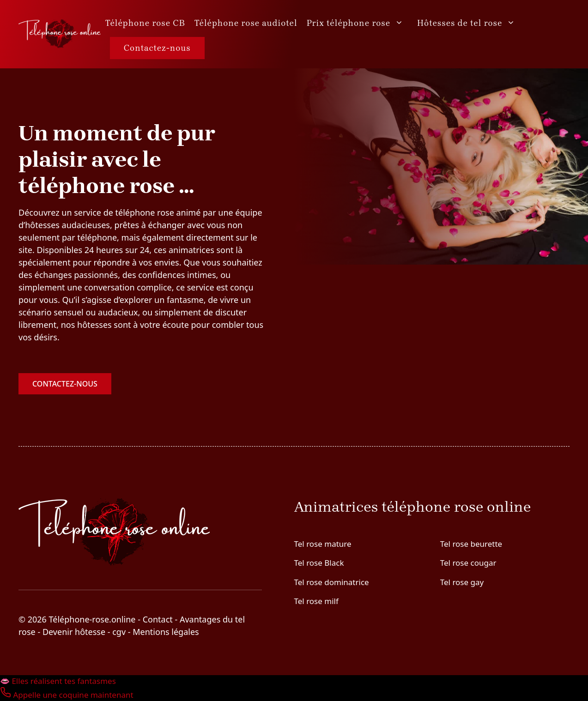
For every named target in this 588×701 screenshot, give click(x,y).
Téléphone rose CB (145, 23)
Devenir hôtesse (74, 632)
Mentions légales (166, 632)
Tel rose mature (323, 544)
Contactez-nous (157, 48)
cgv (119, 632)
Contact (158, 619)
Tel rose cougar (468, 563)
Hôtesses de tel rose (471, 23)
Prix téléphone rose (360, 23)
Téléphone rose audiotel (246, 23)
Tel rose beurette (471, 544)
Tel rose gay (462, 582)
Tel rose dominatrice (332, 582)
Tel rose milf (316, 601)
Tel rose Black (319, 563)
